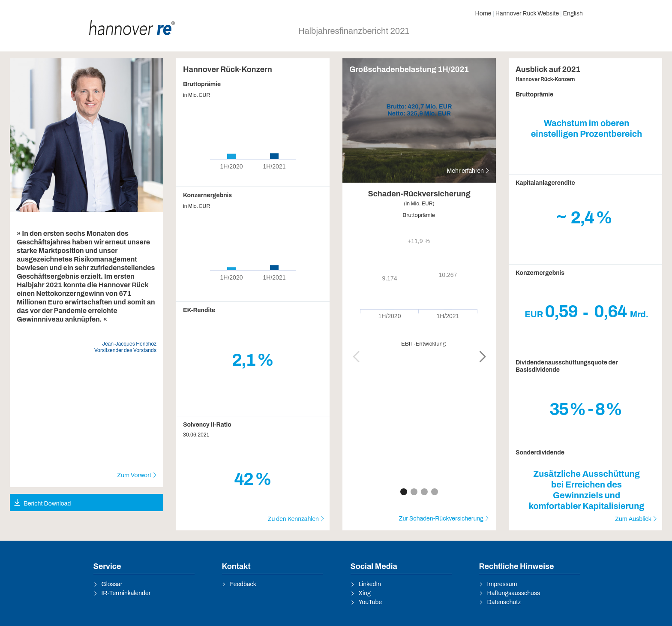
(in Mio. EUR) (419, 204)
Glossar (112, 584)
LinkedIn (370, 584)
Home (483, 14)
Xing (365, 593)
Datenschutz (504, 602)
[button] (482, 357)
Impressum (502, 584)
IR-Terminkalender (126, 593)
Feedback (243, 584)
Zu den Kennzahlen (293, 519)
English (573, 14)
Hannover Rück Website (527, 14)
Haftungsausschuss (514, 593)
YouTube (370, 602)
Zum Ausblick (633, 519)
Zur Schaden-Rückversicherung (441, 519)
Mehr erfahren (465, 171)
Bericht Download (47, 504)
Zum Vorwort (134, 475)
